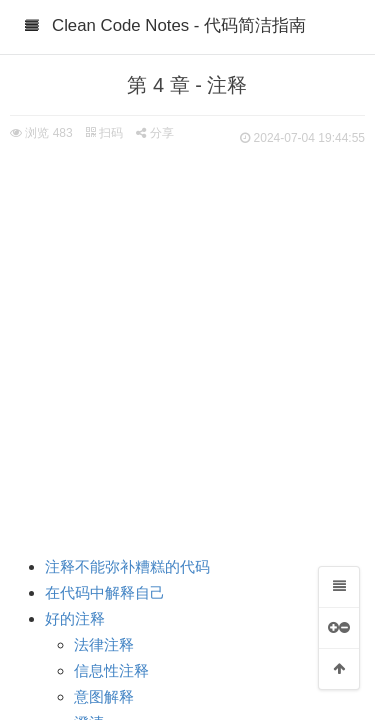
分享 (154, 133)
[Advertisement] (187, 347)
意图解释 (104, 697)
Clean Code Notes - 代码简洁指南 (179, 25)
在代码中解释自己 (105, 593)
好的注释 (75, 619)
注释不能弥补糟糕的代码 (127, 567)
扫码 (104, 133)
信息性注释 (111, 671)
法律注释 (104, 645)
